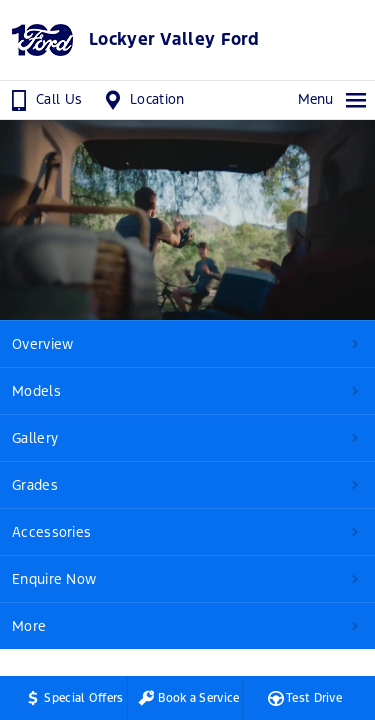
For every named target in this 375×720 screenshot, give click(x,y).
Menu (333, 100)
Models (36, 391)
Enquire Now (54, 579)
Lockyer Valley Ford (174, 39)
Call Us (44, 100)
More (29, 626)
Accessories (51, 532)
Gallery (35, 438)
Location (142, 100)
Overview (42, 344)
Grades (35, 485)
